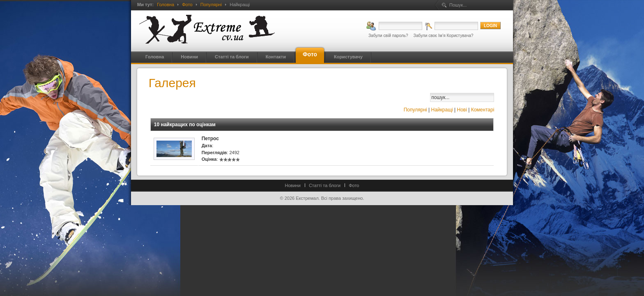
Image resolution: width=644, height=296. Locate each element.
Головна (166, 5)
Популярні (211, 5)
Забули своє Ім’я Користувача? (444, 36)
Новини (293, 185)
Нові (462, 110)
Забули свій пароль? (388, 36)
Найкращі (442, 110)
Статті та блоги (325, 185)
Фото (187, 5)
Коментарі (483, 110)
